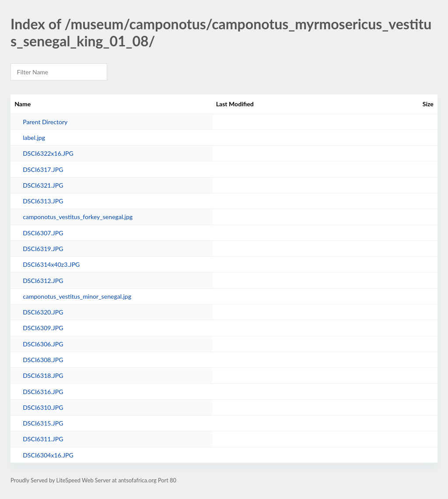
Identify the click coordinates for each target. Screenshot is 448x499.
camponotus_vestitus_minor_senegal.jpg (77, 296)
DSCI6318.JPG (43, 375)
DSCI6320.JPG (43, 312)
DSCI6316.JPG (43, 392)
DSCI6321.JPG (43, 185)
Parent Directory (45, 122)
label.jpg (34, 138)
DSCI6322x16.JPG (48, 153)
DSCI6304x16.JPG (48, 455)
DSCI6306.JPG (43, 344)
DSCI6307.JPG (43, 233)
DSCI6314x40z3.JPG (51, 264)
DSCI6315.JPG (43, 423)
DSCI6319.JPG (43, 249)
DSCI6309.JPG (43, 328)
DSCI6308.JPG (43, 360)
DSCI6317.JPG (43, 169)
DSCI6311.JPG (43, 439)
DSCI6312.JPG (43, 281)
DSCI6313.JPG (43, 201)
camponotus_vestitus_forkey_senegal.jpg (78, 217)
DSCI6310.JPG (43, 407)
